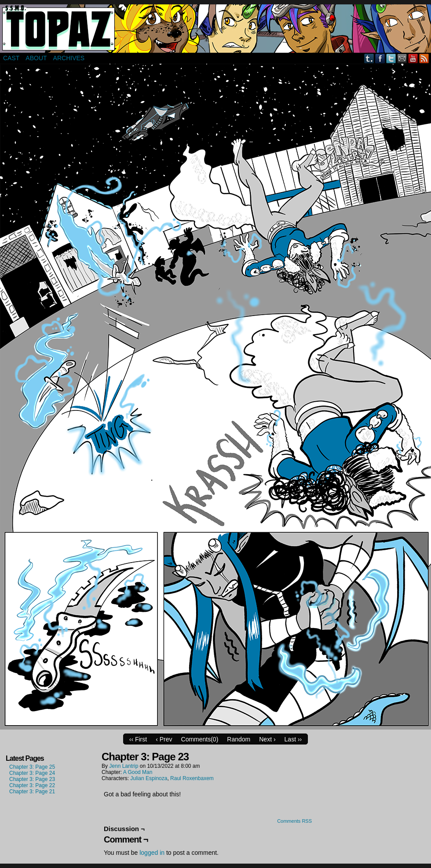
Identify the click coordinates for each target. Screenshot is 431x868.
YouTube (413, 58)
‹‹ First (138, 739)
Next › (267, 739)
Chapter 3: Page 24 (32, 773)
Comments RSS (294, 821)
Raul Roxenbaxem (192, 778)
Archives (69, 58)
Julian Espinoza (149, 778)
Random (239, 739)
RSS (424, 58)
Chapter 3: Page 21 (32, 792)
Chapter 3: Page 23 (32, 779)
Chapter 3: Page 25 (32, 767)
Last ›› (293, 739)
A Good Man (138, 772)
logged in (152, 853)
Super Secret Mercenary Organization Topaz (215, 29)
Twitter (391, 58)
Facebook (380, 58)
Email (402, 58)
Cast (11, 58)
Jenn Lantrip (124, 766)
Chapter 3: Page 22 (32, 785)
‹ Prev (164, 739)
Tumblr (369, 58)
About (36, 58)
